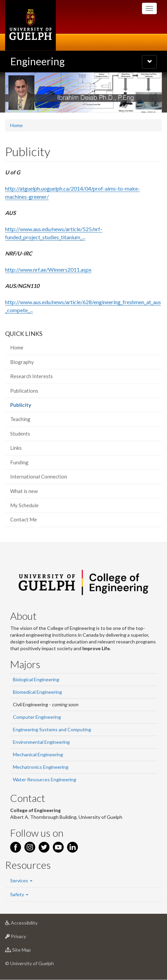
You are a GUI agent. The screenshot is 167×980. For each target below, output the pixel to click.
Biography (22, 362)
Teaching (20, 419)
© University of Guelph (29, 963)
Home (16, 125)
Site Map (29, 951)
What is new (24, 491)
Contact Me (24, 519)
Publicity (30, 407)
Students (20, 434)
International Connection (39, 476)
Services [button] (21, 880)
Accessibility (32, 924)
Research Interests (32, 376)
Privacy (26, 938)
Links (16, 448)
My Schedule (24, 505)
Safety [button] (19, 894)
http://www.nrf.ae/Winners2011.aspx (48, 269)
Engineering (37, 61)
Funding (19, 462)
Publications (24, 391)
